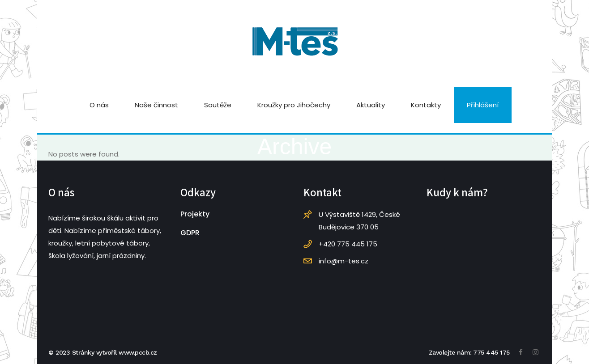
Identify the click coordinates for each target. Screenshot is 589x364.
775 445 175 (491, 352)
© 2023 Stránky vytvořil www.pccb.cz (103, 352)
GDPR (190, 233)
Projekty (195, 214)
